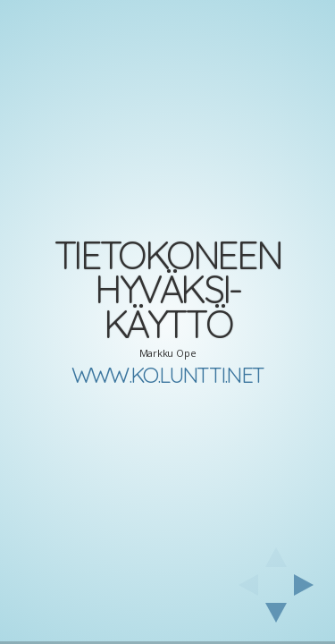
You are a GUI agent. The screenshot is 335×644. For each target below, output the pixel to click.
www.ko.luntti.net (167, 375)
